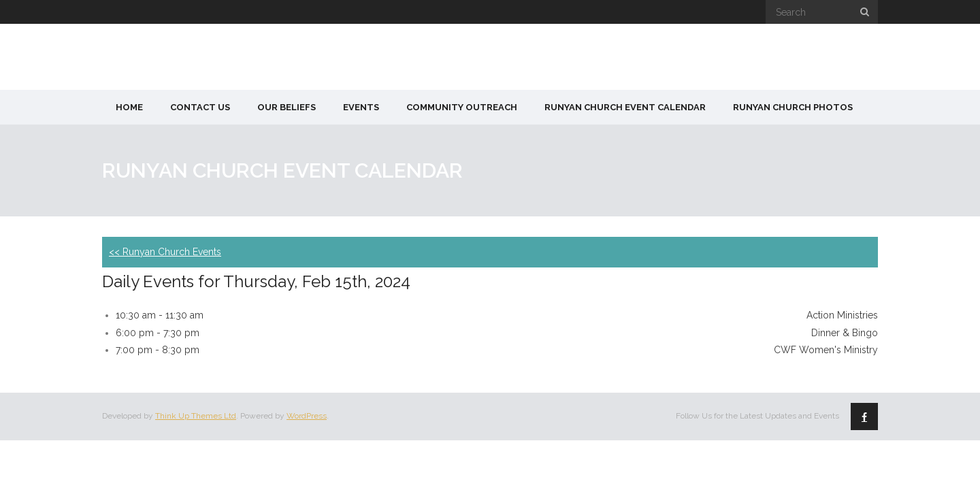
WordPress (307, 416)
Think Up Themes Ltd (196, 416)
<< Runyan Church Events (165, 252)
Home (129, 107)
